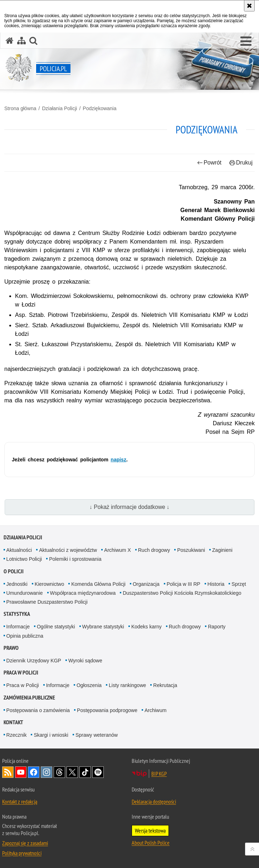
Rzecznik (17, 735)
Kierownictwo (49, 584)
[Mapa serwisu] (21, 41)
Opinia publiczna (25, 636)
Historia (216, 584)
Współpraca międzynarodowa (83, 593)
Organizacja (146, 584)
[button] (246, 41)
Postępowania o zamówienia (38, 710)
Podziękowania (99, 108)
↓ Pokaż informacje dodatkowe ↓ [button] (129, 507)
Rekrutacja (165, 685)
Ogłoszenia (89, 685)
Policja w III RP (184, 584)
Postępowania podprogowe (107, 710)
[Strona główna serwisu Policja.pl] (10, 41)
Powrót (209, 163)
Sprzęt (239, 584)
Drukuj (241, 163)
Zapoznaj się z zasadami (25, 843)
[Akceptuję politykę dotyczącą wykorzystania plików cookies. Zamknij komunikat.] (249, 6)
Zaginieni (222, 550)
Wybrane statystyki (103, 627)
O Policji (14, 571)
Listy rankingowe (127, 685)
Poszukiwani (191, 550)
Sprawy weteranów (97, 735)
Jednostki (17, 584)
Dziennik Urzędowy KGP (34, 661)
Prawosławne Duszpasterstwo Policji (47, 602)
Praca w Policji (21, 673)
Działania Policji (59, 108)
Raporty (217, 627)
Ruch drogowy (154, 550)
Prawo (11, 648)
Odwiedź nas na (21, 772)
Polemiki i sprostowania (75, 559)
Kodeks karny (146, 627)
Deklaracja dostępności (154, 801)
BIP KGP (159, 774)
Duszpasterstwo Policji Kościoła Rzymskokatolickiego (182, 593)
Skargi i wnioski (51, 735)
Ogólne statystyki (56, 627)
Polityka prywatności (22, 853)
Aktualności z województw (68, 550)
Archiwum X (118, 550)
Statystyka (17, 614)
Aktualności (19, 550)
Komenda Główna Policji (98, 584)
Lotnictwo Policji (24, 559)
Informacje (18, 627)
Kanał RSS (8, 772)
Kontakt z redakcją (20, 801)
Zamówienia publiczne (29, 698)
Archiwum (155, 710)
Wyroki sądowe (85, 661)
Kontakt (13, 722)
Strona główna (20, 108)
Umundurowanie (25, 593)
